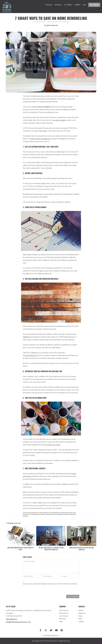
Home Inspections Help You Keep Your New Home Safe (82, 549)
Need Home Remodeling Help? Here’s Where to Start (20, 549)
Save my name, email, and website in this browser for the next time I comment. (50, 584)
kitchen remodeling (35, 515)
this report (44, 131)
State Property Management (40, 139)
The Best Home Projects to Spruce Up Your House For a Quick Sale (51, 549)
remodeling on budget (63, 515)
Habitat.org (27, 337)
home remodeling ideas (66, 513)
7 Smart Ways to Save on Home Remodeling (59, 22)
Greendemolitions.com (30, 355)
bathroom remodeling (32, 513)
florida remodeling (44, 513)
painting (43, 515)
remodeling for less (51, 515)
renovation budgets (59, 120)
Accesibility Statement (51, 635)
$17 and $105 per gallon (52, 445)
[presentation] (36, 591)
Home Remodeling (55, 513)
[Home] (33, 22)
